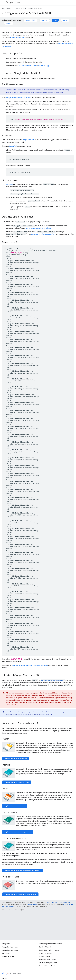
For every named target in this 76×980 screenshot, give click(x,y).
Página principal (7, 8)
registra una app (44, 66)
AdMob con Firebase (17, 37)
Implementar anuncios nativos (15, 806)
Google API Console (45, 947)
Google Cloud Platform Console (49, 950)
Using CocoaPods (28, 140)
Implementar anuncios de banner (16, 759)
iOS (55, 20)
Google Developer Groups (10, 947)
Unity (65, 20)
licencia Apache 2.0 (32, 904)
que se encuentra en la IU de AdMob (38, 228)
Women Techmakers (9, 956)
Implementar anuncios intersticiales (17, 782)
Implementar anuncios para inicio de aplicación (20, 894)
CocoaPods (13, 146)
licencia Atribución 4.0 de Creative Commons (60, 902)
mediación (21, 92)
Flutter (9, 23)
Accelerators (6, 953)
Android (30, 20)
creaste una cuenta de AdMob (22, 665)
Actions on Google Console (47, 960)
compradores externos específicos (43, 234)
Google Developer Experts (10, 950)
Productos (17, 8)
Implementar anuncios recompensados (18, 832)
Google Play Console (46, 953)
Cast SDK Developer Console (48, 963)
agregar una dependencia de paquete (19, 98)
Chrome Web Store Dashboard (49, 966)
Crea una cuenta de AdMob (27, 66)
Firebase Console (45, 956)
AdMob (14, 2)
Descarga (10, 184)
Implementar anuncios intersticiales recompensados (23, 871)
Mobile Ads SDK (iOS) (36, 8)
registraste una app (41, 665)
